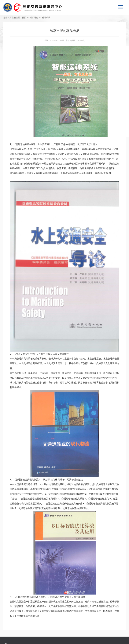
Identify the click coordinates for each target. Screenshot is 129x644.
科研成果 (46, 18)
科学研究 (34, 18)
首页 (24, 18)
